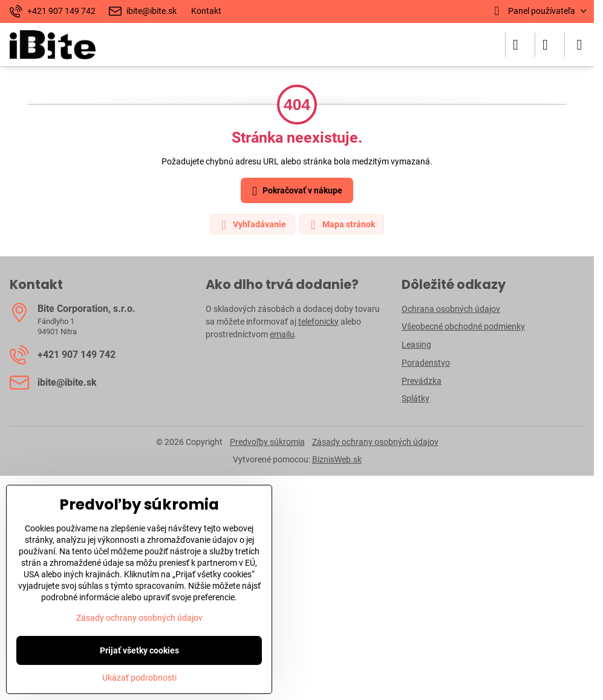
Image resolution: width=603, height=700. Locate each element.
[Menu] (579, 45)
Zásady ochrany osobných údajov (375, 442)
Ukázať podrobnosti (139, 678)
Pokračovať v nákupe (295, 191)
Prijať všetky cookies (139, 650)
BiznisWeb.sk (337, 459)
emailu (282, 334)
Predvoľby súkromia (267, 442)
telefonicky (318, 322)
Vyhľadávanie (252, 225)
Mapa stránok (341, 225)
